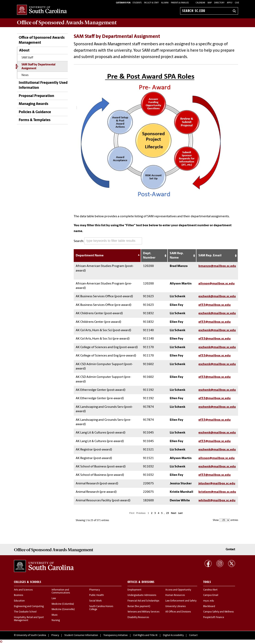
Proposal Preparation (36, 96)
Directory (219, 3)
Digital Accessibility (173, 635)
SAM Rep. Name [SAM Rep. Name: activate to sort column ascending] (177, 256)
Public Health (97, 595)
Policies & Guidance (35, 112)
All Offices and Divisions (178, 612)
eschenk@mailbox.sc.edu (217, 296)
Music (55, 615)
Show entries (225, 520)
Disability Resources (138, 617)
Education (19, 601)
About (24, 51)
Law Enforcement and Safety (181, 601)
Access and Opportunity (178, 590)
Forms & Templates (35, 120)
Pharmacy (95, 590)
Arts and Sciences (23, 590)
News (25, 75)
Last (180, 513)
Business (19, 595)
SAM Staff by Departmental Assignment (38, 67)
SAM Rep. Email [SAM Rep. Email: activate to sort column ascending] (210, 256)
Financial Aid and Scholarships (143, 601)
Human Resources (175, 595)
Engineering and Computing (29, 606)
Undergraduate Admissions (142, 595)
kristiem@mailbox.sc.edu (217, 492)
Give (237, 3)
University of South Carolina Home (42, 10)
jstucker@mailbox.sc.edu (217, 484)
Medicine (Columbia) (63, 604)
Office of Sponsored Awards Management (42, 40)
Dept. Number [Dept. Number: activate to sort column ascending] (149, 256)
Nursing (56, 620)
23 (168, 513)
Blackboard (209, 606)
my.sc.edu (209, 601)
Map (210, 3)
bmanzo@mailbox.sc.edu (217, 266)
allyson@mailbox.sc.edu (217, 284)
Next (174, 513)
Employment (134, 590)
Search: (108, 241)
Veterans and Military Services (143, 612)
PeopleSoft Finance (214, 617)
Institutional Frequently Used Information (43, 85)
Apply (230, 3)
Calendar (200, 3)
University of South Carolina (31, 635)
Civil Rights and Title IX (145, 635)
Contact (230, 550)
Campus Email (211, 595)
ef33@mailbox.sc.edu (215, 305)
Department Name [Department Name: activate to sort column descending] (90, 256)
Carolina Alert (210, 590)
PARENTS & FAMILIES (180, 3)
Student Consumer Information (81, 635)
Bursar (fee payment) (139, 606)
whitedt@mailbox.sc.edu (217, 501)
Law (54, 599)
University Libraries (176, 606)
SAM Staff (27, 58)
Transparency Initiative (116, 635)
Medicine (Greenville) (63, 609)
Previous (141, 513)
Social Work (95, 601)
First (132, 513)
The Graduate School (25, 612)
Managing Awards (33, 104)
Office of (67, 23)
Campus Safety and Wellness (218, 612)
